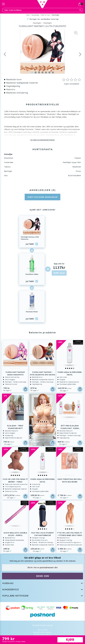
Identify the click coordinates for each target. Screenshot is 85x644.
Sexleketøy (35, 15)
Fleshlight (56, 15)
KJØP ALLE (59, 273)
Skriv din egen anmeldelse (42, 197)
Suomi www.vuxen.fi (42, 635)
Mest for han (45, 15)
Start (28, 15)
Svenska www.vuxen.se (42, 632)
